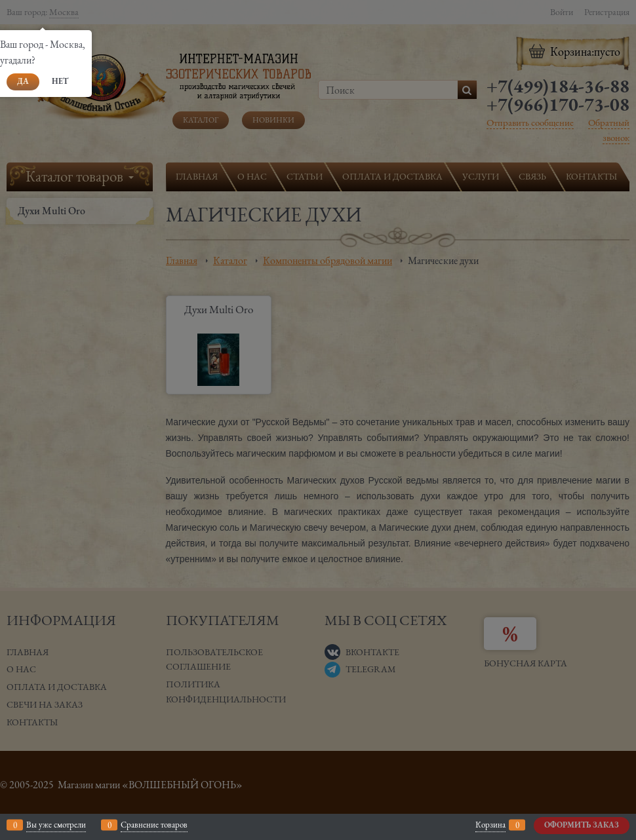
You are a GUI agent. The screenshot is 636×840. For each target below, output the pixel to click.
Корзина (490, 825)
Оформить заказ (582, 825)
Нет (60, 81)
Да (23, 81)
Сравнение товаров (154, 825)
